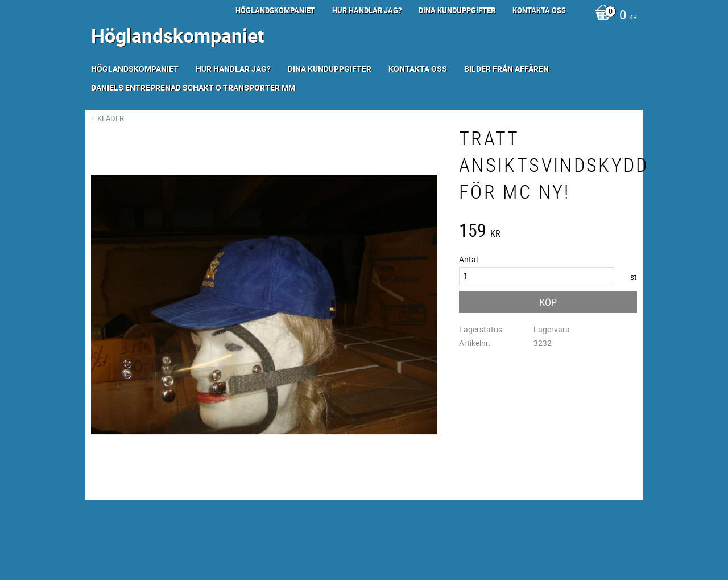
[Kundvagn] (613, 16)
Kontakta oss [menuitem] (539, 10)
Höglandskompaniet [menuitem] (275, 10)
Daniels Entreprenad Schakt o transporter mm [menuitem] (193, 87)
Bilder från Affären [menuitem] (506, 69)
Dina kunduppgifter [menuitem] (457, 10)
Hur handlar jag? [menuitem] (367, 10)
